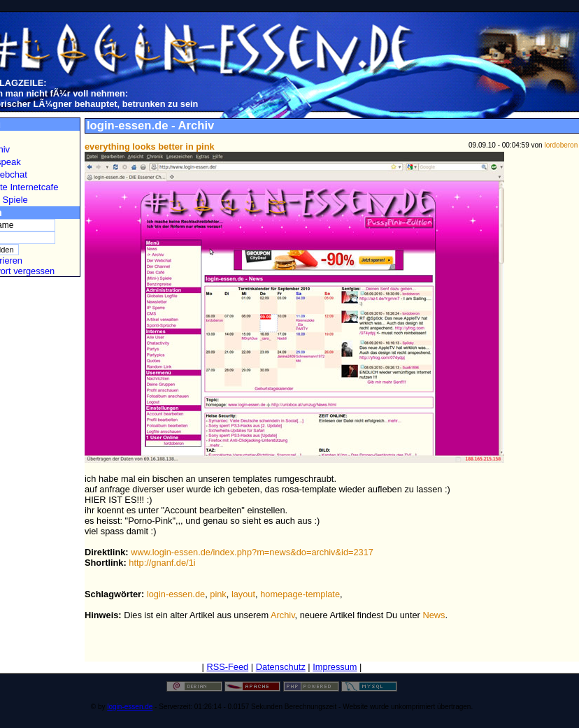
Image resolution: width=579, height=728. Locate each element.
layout (243, 594)
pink (218, 594)
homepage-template (300, 594)
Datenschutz (281, 667)
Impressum (335, 667)
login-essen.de (176, 594)
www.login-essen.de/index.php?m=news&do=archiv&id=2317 (252, 552)
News (434, 615)
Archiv (283, 615)
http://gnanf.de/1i (162, 563)
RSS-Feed (227, 667)
